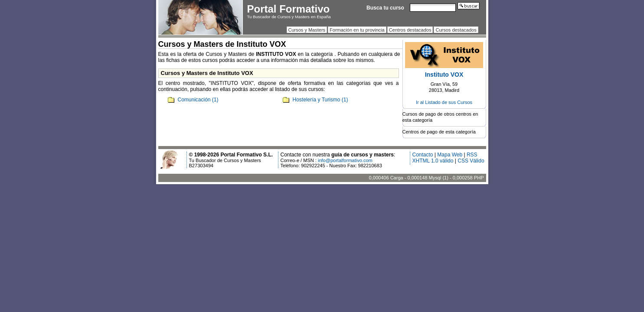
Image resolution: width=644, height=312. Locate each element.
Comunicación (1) (198, 100)
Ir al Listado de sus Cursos (444, 102)
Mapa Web (450, 155)
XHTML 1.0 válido (433, 161)
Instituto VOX (444, 75)
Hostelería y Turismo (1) (320, 100)
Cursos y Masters (307, 30)
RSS (472, 155)
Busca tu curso (385, 8)
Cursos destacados (456, 30)
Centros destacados (410, 30)
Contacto (423, 155)
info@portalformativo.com (345, 160)
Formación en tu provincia (357, 30)
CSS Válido (471, 161)
